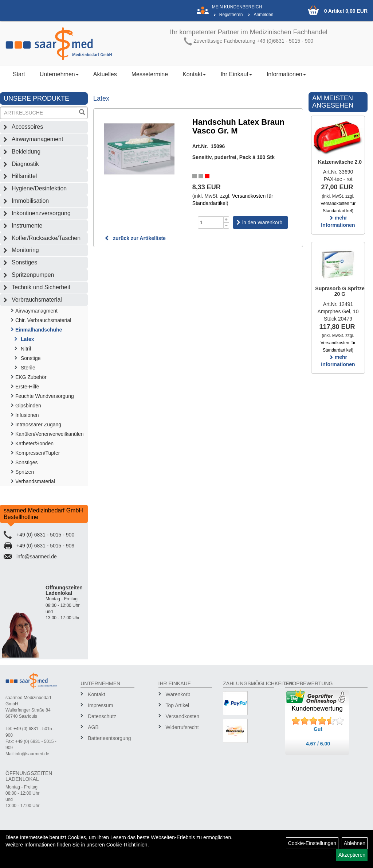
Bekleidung (26, 152)
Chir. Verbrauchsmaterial (43, 320)
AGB (93, 727)
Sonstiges (24, 262)
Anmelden (263, 15)
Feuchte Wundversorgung (45, 396)
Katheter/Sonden (34, 443)
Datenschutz (102, 716)
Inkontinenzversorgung (41, 213)
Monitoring (25, 250)
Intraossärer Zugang (38, 425)
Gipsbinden (28, 406)
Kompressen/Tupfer (38, 453)
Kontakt (194, 74)
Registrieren (231, 15)
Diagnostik (25, 164)
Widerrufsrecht (182, 727)
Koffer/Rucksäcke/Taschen (46, 238)
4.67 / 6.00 (318, 744)
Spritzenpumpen (33, 275)
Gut (318, 729)
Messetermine (150, 74)
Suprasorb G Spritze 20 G (340, 291)
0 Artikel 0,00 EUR (346, 11)
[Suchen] (82, 113)
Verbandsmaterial (35, 481)
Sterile (28, 368)
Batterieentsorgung (108, 738)
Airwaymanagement (37, 139)
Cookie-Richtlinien (127, 845)
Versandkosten (183, 716)
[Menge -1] (226, 226)
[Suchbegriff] (39, 113)
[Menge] (211, 222)
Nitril (26, 349)
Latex (28, 339)
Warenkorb (178, 694)
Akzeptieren (352, 855)
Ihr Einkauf (236, 74)
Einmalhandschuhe (39, 330)
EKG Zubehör (31, 377)
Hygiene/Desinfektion (39, 188)
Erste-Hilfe (27, 387)
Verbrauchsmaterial (37, 300)
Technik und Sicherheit (41, 287)
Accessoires (27, 127)
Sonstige (31, 358)
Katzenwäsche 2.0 (340, 162)
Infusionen (27, 415)
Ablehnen (355, 843)
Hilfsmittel (24, 176)
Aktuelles (105, 74)
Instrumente (27, 226)
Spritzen (25, 472)
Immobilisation (30, 201)
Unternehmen (59, 74)
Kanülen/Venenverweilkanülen (50, 434)
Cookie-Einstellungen (312, 843)
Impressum (100, 705)
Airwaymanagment (36, 311)
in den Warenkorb (262, 222)
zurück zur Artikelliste (135, 238)
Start (19, 74)
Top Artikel (178, 705)
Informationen (286, 74)
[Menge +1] (226, 219)
